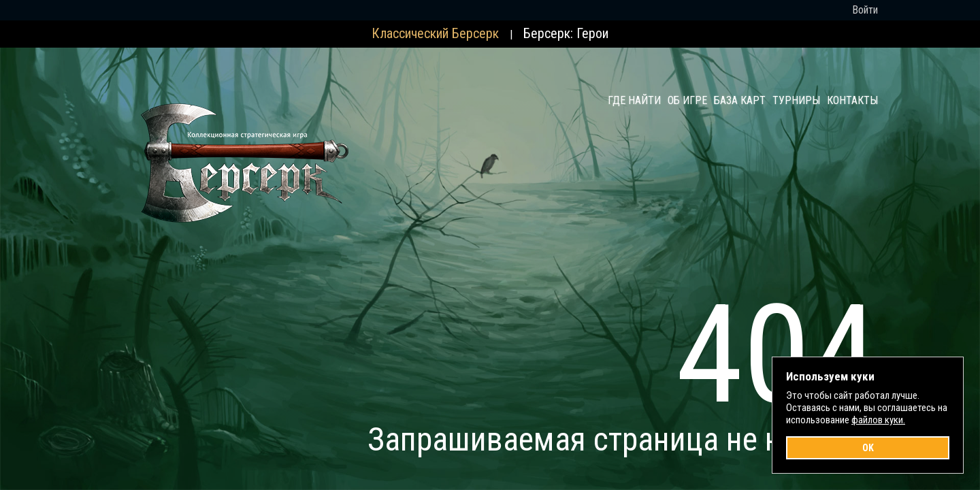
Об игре (687, 100)
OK (868, 448)
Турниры (796, 100)
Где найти (634, 100)
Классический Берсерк (435, 33)
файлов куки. (878, 420)
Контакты (852, 100)
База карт (740, 100)
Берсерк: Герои (566, 33)
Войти (865, 10)
